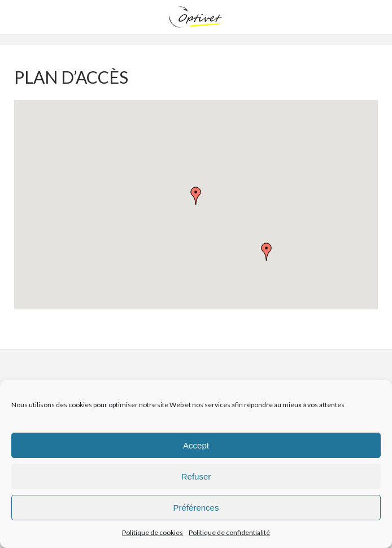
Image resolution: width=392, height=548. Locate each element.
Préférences (196, 508)
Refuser (196, 476)
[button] (196, 196)
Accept (196, 445)
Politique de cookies (153, 532)
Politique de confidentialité (229, 532)
